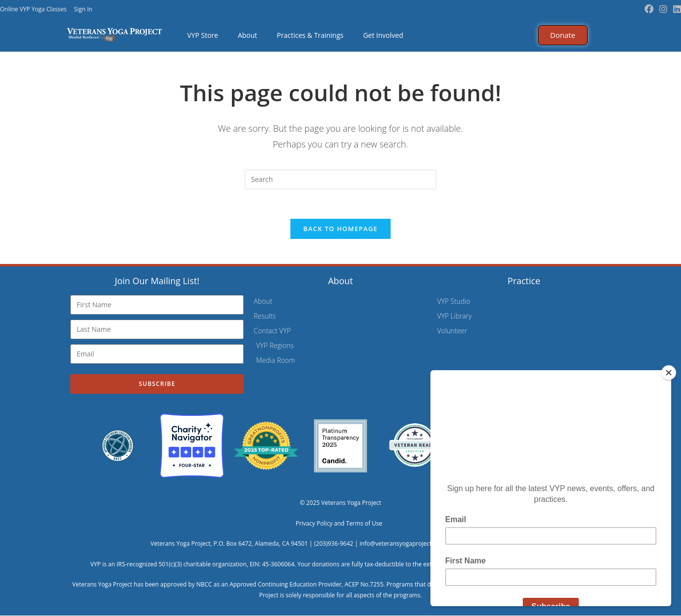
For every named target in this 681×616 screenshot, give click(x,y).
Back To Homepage (340, 229)
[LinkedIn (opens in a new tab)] (676, 9)
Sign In (83, 9)
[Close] (669, 373)
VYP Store (203, 35)
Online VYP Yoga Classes (33, 9)
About (247, 35)
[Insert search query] (340, 179)
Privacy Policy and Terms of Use (341, 524)
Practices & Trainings (310, 35)
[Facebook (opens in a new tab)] (649, 9)
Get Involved (383, 35)
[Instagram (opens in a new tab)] (663, 9)
